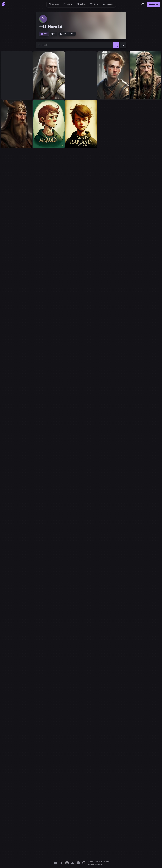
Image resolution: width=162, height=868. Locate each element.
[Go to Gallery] (81, 4)
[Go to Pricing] (94, 4)
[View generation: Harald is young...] (81, 75)
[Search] (116, 45)
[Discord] (143, 4)
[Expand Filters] (123, 45)
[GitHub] (84, 863)
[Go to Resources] (108, 4)
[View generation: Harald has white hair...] (17, 75)
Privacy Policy (105, 862)
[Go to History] (68, 4)
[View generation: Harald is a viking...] (145, 75)
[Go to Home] (4, 4)
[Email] (73, 863)
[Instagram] (67, 863)
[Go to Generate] (54, 4)
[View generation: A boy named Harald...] (49, 124)
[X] (61, 863)
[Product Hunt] (78, 863)
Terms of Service (93, 862)
